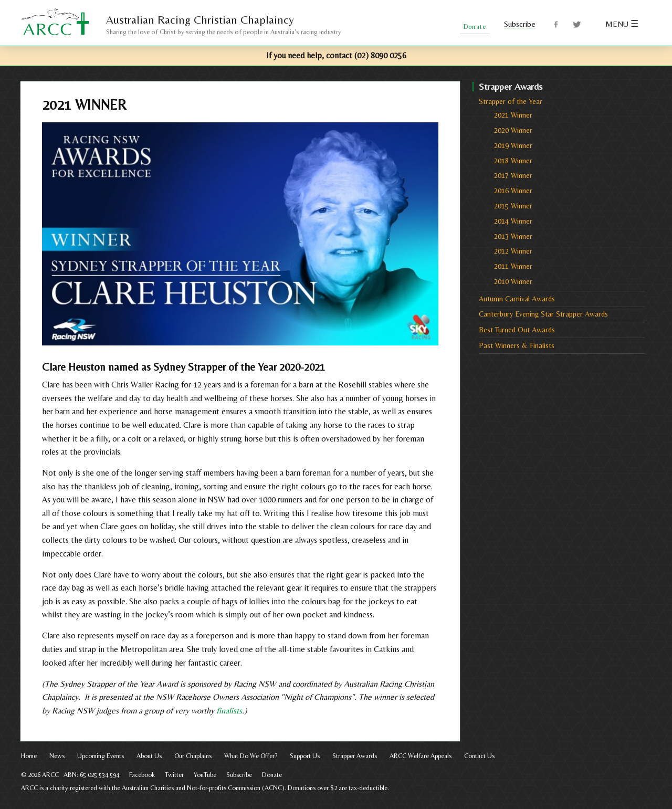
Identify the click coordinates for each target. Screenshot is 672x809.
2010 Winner (513, 281)
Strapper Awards (355, 756)
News (57, 756)
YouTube (205, 775)
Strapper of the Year (511, 101)
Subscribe (520, 24)
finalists (229, 711)
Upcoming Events (101, 756)
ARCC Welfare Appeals (421, 756)
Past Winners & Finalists (517, 345)
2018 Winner (513, 161)
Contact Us (479, 756)
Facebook (556, 24)
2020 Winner (513, 130)
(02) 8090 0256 (380, 55)
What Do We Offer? (251, 756)
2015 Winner (513, 206)
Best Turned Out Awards (517, 330)
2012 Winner (513, 251)
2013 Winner (513, 236)
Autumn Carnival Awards (517, 299)
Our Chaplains (193, 756)
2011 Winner (513, 266)
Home (29, 756)
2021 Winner (513, 115)
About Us (149, 756)
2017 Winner (513, 175)
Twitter (577, 24)
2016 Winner (513, 191)
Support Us (305, 756)
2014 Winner (513, 221)
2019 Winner (513, 145)
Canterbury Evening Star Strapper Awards (543, 314)
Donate (272, 775)
